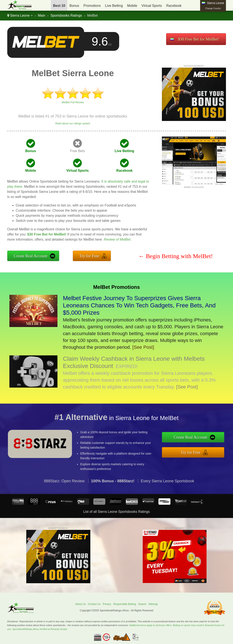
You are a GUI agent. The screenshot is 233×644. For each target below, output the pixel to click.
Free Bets (77, 151)
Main (42, 15)
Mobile (132, 6)
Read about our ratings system (73, 124)
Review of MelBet (117, 239)
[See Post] (143, 347)
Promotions (92, 6)
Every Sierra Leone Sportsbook (167, 486)
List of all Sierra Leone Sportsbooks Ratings (116, 512)
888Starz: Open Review (64, 486)
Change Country (213, 8)
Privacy (107, 604)
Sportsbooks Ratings (66, 15)
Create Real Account (31, 256)
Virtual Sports (152, 6)
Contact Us (94, 604)
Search (142, 604)
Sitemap (153, 604)
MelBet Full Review (73, 102)
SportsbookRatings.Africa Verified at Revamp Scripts (40, 629)
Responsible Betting (125, 604)
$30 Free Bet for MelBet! (199, 39)
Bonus (74, 6)
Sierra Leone (20, 15)
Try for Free (89, 256)
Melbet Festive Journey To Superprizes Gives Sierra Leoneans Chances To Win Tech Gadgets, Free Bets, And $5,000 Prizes (139, 305)
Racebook (174, 6)
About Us (80, 604)
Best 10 (59, 6)
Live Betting (114, 6)
